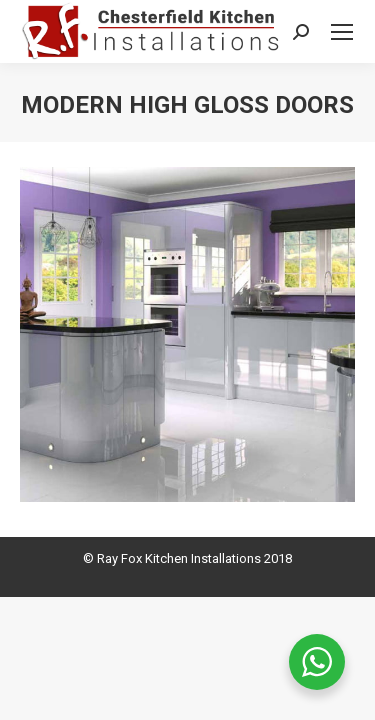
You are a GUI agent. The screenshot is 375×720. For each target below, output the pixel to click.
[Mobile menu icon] (342, 32)
